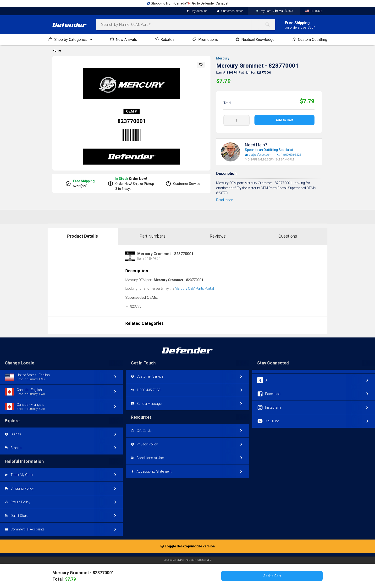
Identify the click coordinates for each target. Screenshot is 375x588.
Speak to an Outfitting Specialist (269, 150)
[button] (201, 65)
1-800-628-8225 (289, 155)
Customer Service (230, 11)
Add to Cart (284, 120)
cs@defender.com (258, 155)
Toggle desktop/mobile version (188, 546)
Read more (224, 200)
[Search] (270, 25)
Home (57, 51)
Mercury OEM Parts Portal (194, 289)
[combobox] (186, 25)
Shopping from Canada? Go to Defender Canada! (187, 3)
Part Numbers (152, 236)
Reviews (218, 236)
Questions (288, 236)
